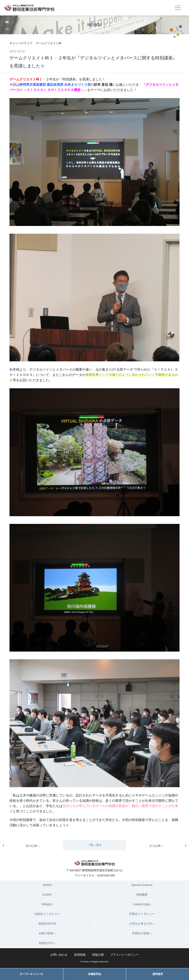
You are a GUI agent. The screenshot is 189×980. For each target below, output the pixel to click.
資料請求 (158, 974)
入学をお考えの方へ (142, 924)
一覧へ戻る (94, 845)
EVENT (47, 895)
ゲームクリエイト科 (49, 43)
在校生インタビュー (47, 914)
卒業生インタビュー (142, 914)
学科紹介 (47, 904)
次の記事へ (156, 846)
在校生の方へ (47, 943)
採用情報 (80, 955)
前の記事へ (33, 846)
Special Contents (142, 885)
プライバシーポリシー (125, 955)
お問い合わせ (59, 955)
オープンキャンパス (32, 974)
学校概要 (142, 895)
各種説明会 (95, 974)
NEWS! (47, 885)
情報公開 (98, 955)
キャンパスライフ (21, 43)
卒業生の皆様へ (142, 933)
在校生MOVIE (47, 924)
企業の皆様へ (47, 933)
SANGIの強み (142, 904)
